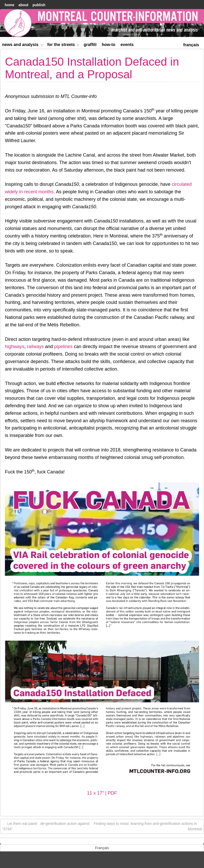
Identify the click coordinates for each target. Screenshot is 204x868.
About (23, 5)
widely (11, 192)
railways (36, 347)
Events (127, 45)
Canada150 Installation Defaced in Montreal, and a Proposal (92, 68)
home (9, 5)
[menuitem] (191, 44)
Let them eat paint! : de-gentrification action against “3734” (46, 826)
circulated (182, 184)
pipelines (63, 347)
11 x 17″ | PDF (102, 793)
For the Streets (63, 46)
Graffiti (90, 45)
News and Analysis (23, 46)
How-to (108, 45)
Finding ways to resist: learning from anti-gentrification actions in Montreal (148, 826)
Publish (39, 5)
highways (15, 347)
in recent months (36, 192)
